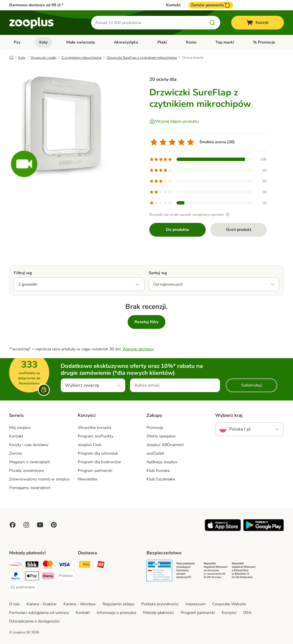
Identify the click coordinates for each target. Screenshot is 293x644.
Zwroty (16, 453)
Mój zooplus (20, 428)
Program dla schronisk (98, 453)
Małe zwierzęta (81, 42)
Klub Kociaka (158, 471)
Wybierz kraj (229, 415)
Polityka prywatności (160, 604)
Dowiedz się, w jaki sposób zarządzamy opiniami (190, 215)
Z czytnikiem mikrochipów (82, 58)
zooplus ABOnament (165, 445)
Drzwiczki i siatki (43, 58)
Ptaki (162, 42)
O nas (14, 604)
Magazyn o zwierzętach (30, 462)
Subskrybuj (252, 385)
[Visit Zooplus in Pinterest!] (54, 525)
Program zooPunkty (96, 436)
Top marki (225, 42)
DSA (247, 613)
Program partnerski (95, 471)
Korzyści (229, 613)
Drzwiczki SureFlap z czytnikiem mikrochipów (142, 58)
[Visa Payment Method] (64, 565)
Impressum (195, 604)
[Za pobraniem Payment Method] (23, 587)
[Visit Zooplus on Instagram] (26, 525)
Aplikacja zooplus (162, 462)
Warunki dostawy (138, 349)
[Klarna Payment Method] (48, 577)
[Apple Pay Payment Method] (32, 577)
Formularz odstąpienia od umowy (39, 613)
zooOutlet (155, 453)
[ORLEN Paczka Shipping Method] (101, 565)
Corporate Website (229, 604)
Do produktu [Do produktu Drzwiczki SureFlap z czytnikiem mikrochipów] (178, 230)
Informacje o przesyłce (116, 613)
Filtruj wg (23, 273)
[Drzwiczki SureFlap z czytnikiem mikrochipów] (64, 124)
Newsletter (88, 479)
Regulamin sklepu (119, 604)
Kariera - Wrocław (80, 604)
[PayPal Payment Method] (16, 577)
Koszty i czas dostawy (29, 445)
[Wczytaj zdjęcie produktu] (174, 121)
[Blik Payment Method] (32, 565)
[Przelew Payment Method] (66, 576)
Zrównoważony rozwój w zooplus (39, 479)
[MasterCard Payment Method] (48, 565)
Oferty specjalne (161, 436)
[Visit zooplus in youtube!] (40, 525)
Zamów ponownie (211, 5)
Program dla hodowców (99, 462)
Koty (43, 42)
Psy (17, 42)
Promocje (155, 428)
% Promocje (264, 42)
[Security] (159, 572)
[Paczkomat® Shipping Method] (85, 565)
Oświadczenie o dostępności (34, 621)
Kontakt (173, 5)
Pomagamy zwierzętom (30, 488)
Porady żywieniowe (26, 471)
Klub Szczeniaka (161, 479)
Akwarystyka (126, 42)
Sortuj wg (158, 273)
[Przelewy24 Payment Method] (16, 565)
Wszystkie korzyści (94, 428)
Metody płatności (158, 613)
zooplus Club (90, 445)
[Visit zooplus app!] (223, 530)
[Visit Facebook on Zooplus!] (13, 525)
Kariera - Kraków (42, 604)
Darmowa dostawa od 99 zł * (36, 5)
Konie (191, 42)
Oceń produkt (239, 230)
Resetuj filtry (146, 322)
